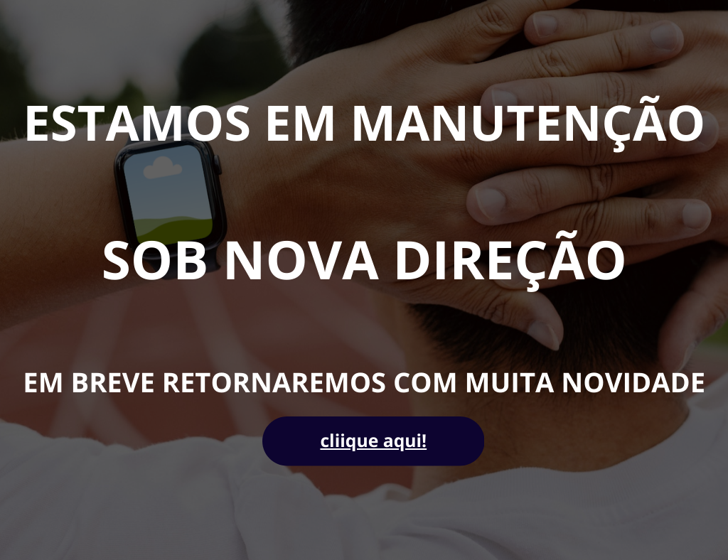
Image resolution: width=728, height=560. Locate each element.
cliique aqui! (373, 441)
